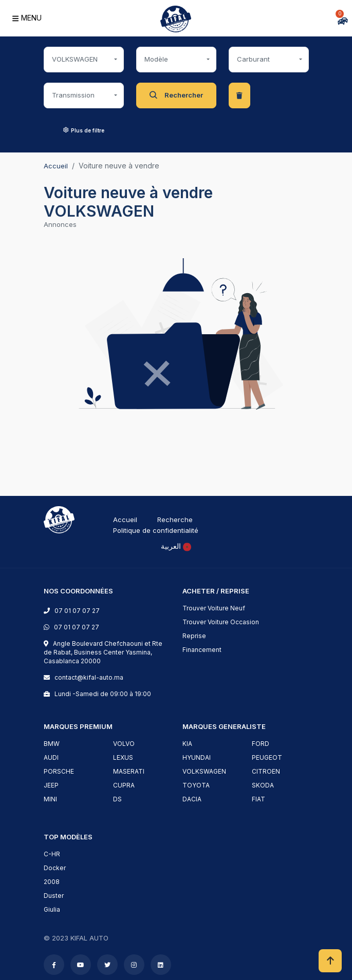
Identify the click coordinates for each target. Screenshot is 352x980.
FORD (261, 744)
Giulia (52, 909)
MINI (50, 799)
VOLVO (124, 744)
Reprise (194, 636)
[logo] (59, 519)
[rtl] (176, 546)
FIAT (258, 799)
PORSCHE (59, 771)
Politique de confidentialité (156, 530)
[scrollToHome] (330, 961)
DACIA (192, 799)
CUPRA (124, 785)
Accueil (56, 166)
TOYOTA (196, 785)
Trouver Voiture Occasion (221, 622)
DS (117, 799)
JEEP (51, 785)
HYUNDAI (197, 757)
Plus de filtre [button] (84, 130)
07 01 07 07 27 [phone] (77, 611)
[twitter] (107, 965)
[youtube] (81, 965)
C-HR (52, 854)
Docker (55, 868)
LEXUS (123, 757)
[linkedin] (161, 965)
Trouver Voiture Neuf (214, 608)
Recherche (175, 520)
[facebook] (54, 965)
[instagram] (134, 965)
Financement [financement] (202, 650)
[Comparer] (298, 20)
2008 (52, 882)
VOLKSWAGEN (204, 771)
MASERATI (129, 771)
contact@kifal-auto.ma (87, 677)
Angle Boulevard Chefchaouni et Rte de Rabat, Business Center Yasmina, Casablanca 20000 (103, 652)
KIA (187, 744)
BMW (52, 744)
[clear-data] (239, 95)
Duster (54, 896)
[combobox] (84, 60)
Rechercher (176, 95)
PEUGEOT (267, 757)
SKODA (263, 785)
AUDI (51, 757)
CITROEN (266, 771)
